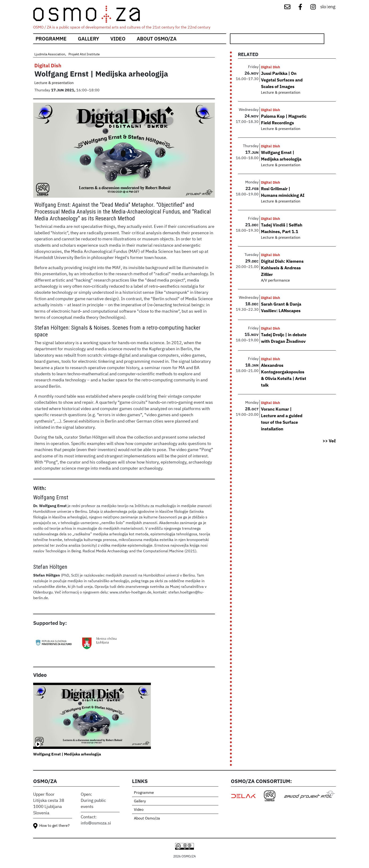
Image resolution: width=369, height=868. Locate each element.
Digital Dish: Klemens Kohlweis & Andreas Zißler (282, 268)
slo (323, 7)
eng (332, 7)
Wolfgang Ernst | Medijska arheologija (67, 754)
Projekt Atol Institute (84, 54)
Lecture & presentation (54, 83)
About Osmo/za (157, 39)
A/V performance (275, 281)
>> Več (329, 441)
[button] (124, 152)
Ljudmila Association (50, 54)
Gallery (88, 39)
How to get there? (54, 826)
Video (118, 39)
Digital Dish (48, 66)
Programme (51, 39)
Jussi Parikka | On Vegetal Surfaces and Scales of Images (282, 80)
